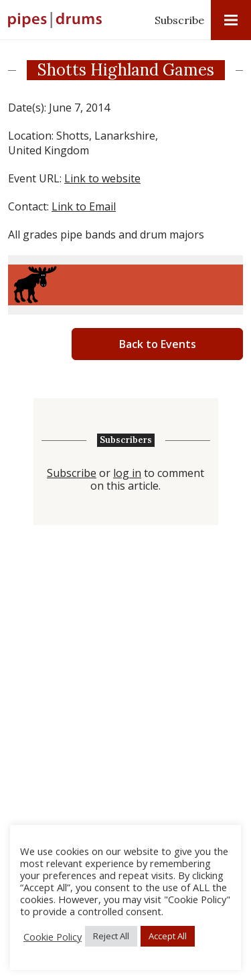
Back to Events (158, 344)
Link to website (102, 178)
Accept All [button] (168, 936)
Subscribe (179, 20)
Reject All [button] (111, 936)
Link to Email (84, 206)
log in (127, 473)
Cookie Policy (53, 937)
